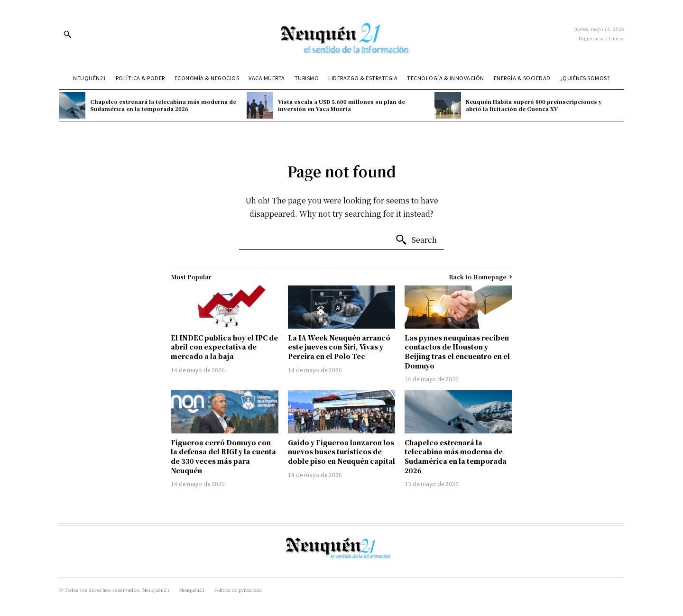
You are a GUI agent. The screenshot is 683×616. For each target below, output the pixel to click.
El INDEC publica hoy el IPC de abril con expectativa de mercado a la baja (224, 347)
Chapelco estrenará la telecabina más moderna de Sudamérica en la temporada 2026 (163, 105)
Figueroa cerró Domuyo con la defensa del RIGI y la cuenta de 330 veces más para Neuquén (223, 456)
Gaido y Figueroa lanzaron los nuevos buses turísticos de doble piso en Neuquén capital (341, 452)
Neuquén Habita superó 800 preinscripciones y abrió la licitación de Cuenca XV (534, 105)
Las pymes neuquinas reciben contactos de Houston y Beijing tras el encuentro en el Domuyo (457, 352)
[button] (67, 34)
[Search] (416, 240)
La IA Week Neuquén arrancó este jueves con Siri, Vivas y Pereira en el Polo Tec (339, 347)
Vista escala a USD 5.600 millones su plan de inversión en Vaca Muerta (341, 105)
